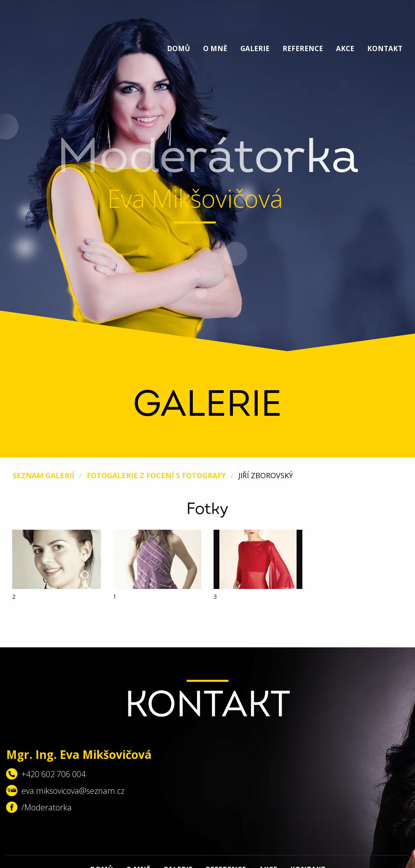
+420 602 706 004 (53, 774)
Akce (345, 48)
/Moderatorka (47, 807)
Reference (303, 48)
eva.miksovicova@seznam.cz (73, 791)
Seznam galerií (43, 475)
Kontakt (385, 48)
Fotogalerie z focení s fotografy (156, 475)
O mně (215, 48)
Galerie (255, 48)
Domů (179, 48)
